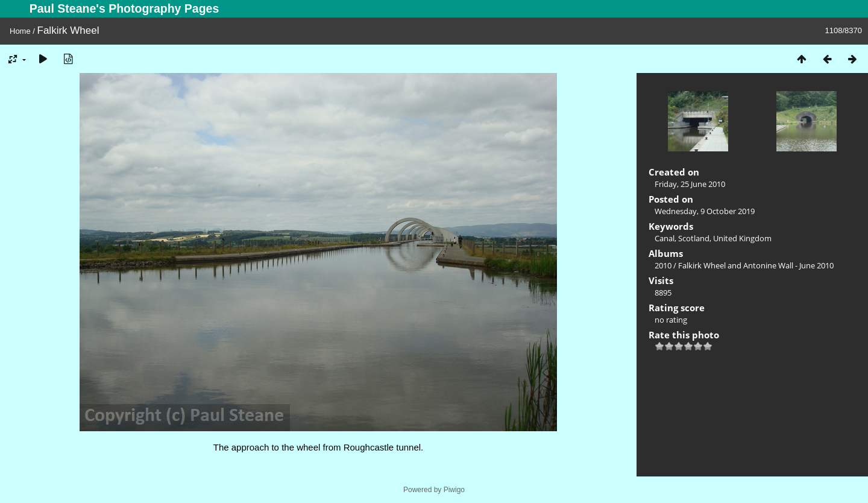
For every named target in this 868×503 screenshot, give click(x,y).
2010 (663, 265)
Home (20, 31)
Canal (665, 238)
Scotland (694, 238)
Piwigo (454, 490)
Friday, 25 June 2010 (690, 184)
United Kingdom (742, 238)
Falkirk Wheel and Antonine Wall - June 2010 (756, 265)
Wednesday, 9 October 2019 (705, 211)
